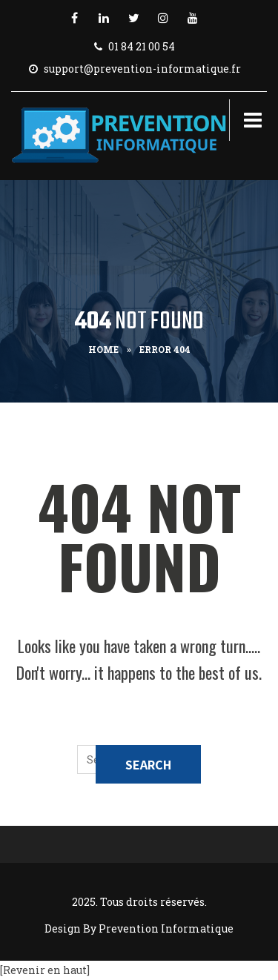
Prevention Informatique (166, 928)
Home (103, 349)
